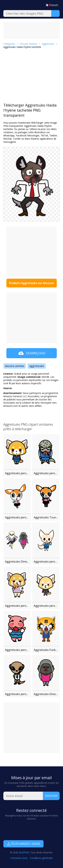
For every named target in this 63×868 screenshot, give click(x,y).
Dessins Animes (28, 44)
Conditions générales (41, 858)
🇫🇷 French (52, 5)
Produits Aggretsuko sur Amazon (32, 283)
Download (32, 353)
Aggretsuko (48, 44)
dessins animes (15, 366)
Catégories (9, 44)
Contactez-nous (19, 858)
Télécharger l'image (23, 844)
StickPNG (24, 852)
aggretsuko (37, 366)
